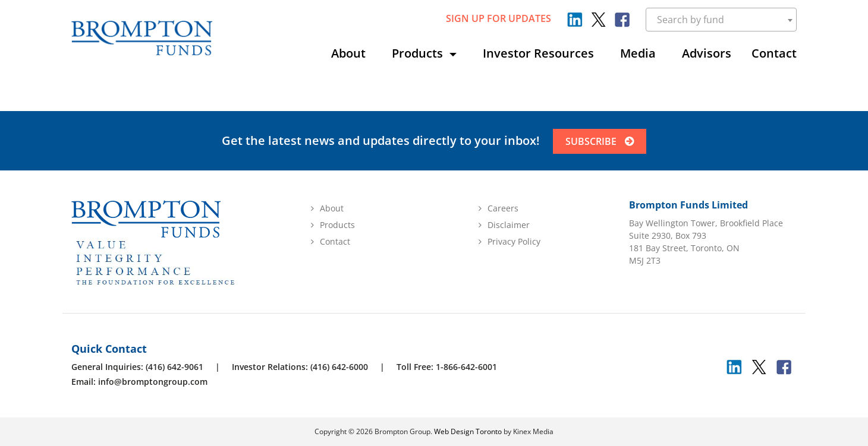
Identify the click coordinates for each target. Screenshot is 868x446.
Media (638, 53)
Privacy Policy (514, 241)
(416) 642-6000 (339, 367)
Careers (503, 208)
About (348, 53)
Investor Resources (538, 53)
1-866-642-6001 (466, 367)
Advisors (707, 53)
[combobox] (721, 20)
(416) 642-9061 (174, 367)
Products (419, 53)
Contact (774, 53)
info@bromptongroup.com (153, 382)
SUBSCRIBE (601, 141)
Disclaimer (509, 225)
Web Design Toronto (468, 431)
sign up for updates (499, 18)
